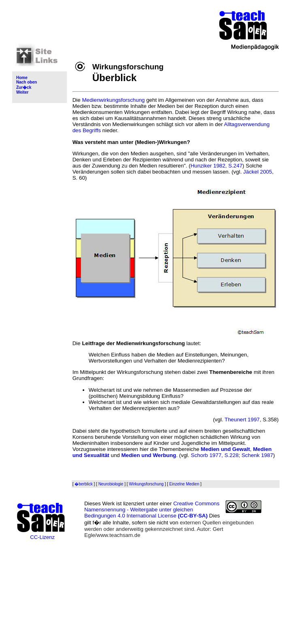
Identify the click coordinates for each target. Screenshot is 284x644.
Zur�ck (24, 87)
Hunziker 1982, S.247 (216, 166)
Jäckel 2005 (257, 172)
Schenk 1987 (257, 455)
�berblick (83, 484)
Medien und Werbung (148, 455)
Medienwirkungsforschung (113, 100)
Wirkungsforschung (146, 484)
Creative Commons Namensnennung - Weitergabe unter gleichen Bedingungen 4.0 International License (152, 510)
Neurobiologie (111, 484)
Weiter (22, 92)
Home (22, 78)
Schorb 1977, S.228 (215, 455)
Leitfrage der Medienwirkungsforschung (133, 343)
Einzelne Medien (184, 484)
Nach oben (27, 82)
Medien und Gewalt (225, 449)
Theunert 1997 (242, 420)
